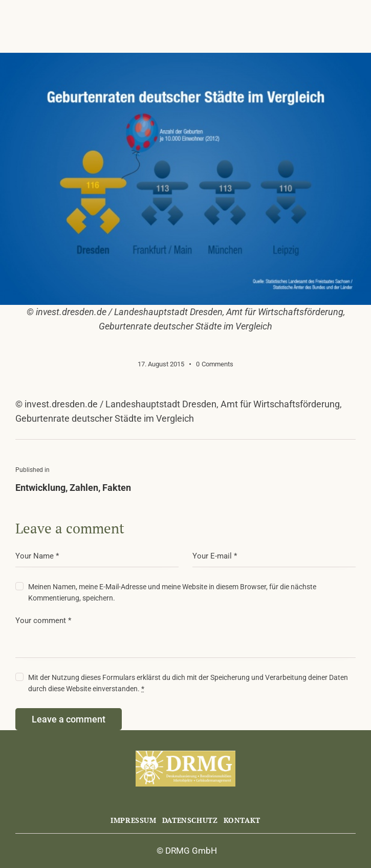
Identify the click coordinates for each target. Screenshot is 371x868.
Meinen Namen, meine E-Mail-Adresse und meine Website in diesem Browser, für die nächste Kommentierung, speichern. (172, 592)
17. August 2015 (161, 364)
